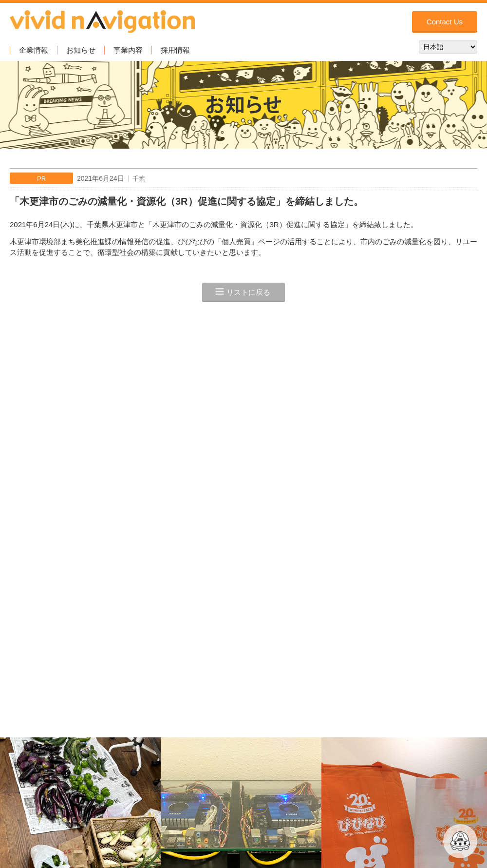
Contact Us (445, 22)
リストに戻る (248, 292)
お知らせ (81, 50)
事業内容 (128, 50)
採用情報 (175, 50)
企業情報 (34, 50)
